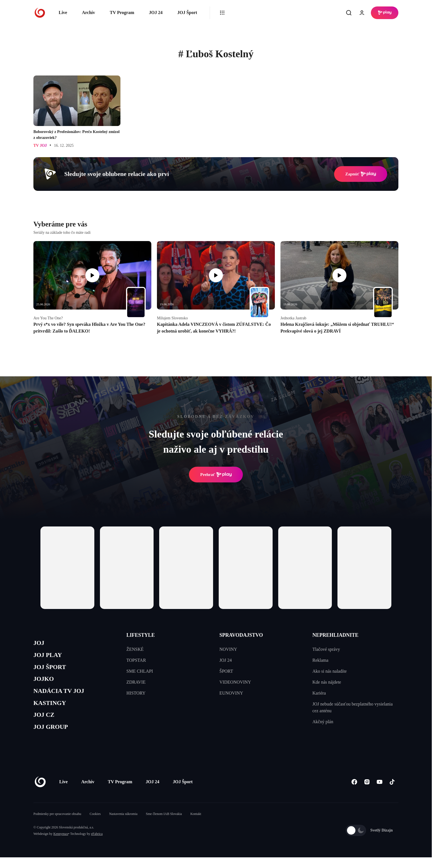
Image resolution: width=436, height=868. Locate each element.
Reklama (320, 660)
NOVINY (228, 649)
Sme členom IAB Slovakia (164, 825)
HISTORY (136, 693)
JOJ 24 (156, 12)
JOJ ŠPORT (52, 670)
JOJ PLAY (50, 657)
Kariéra (319, 693)
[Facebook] (354, 793)
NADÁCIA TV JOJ (62, 697)
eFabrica (97, 844)
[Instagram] (367, 793)
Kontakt (196, 825)
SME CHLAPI (140, 671)
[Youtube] (379, 793)
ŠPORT (226, 671)
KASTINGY (52, 710)
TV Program (122, 12)
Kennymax (61, 844)
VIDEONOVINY (235, 682)
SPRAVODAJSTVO (241, 635)
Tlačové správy (326, 649)
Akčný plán (323, 722)
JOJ (40, 644)
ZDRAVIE (136, 682)
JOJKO (45, 684)
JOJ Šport (187, 12)
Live (63, 12)
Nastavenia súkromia (123, 825)
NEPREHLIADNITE (335, 635)
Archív (89, 12)
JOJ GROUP (53, 737)
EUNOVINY (231, 693)
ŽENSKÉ (135, 649)
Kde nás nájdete (327, 682)
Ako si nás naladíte (330, 671)
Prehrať (216, 475)
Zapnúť (361, 174)
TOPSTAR (136, 660)
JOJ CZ (45, 724)
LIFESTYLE (141, 635)
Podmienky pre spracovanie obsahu (57, 825)
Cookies (95, 825)
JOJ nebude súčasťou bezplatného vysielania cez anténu (353, 707)
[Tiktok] (392, 793)
